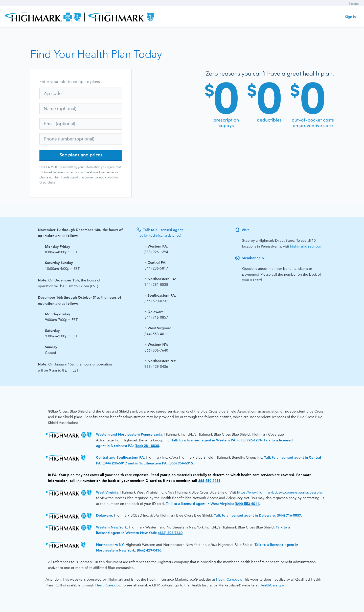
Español (354, 4)
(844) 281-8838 (147, 446)
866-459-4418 (209, 481)
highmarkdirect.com (306, 246)
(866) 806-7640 (170, 533)
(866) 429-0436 (149, 550)
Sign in (350, 17)
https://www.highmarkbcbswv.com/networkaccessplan (280, 492)
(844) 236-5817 (115, 463)
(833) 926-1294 (249, 440)
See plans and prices (81, 155)
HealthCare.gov (229, 579)
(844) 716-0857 (289, 515)
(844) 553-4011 (247, 504)
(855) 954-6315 (181, 463)
